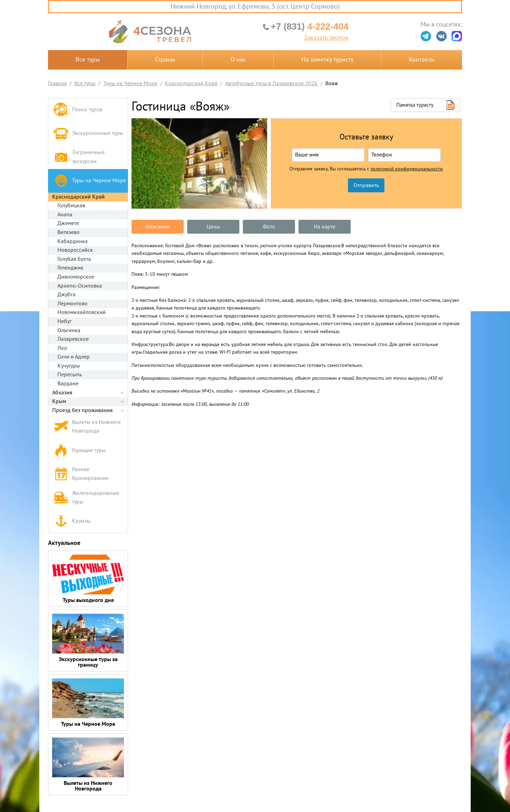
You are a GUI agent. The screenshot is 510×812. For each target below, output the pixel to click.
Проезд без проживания (82, 410)
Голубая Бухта (74, 259)
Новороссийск (75, 250)
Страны (165, 60)
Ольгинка (69, 330)
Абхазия (62, 393)
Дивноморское (76, 277)
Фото (269, 227)
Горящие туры (80, 451)
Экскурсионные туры (88, 133)
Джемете (68, 223)
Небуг (65, 321)
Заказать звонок (326, 38)
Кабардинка (73, 241)
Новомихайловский (82, 312)
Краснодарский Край (78, 197)
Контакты (422, 60)
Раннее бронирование (81, 474)
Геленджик (70, 268)
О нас (238, 60)
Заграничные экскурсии (79, 157)
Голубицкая (71, 206)
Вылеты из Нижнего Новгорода (87, 427)
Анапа (65, 215)
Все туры (88, 60)
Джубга (66, 295)
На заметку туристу (327, 60)
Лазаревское (73, 339)
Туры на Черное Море (90, 181)
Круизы (72, 521)
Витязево (69, 232)
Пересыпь (70, 375)
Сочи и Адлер (74, 357)
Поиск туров (78, 110)
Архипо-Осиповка (80, 286)
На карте (325, 227)
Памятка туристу (415, 105)
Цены (213, 227)
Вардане (68, 384)
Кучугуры (69, 366)
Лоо (62, 348)
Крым (59, 401)
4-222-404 (309, 26)
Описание (158, 227)
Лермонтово (73, 304)
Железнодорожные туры (86, 498)
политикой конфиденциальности (407, 169)
